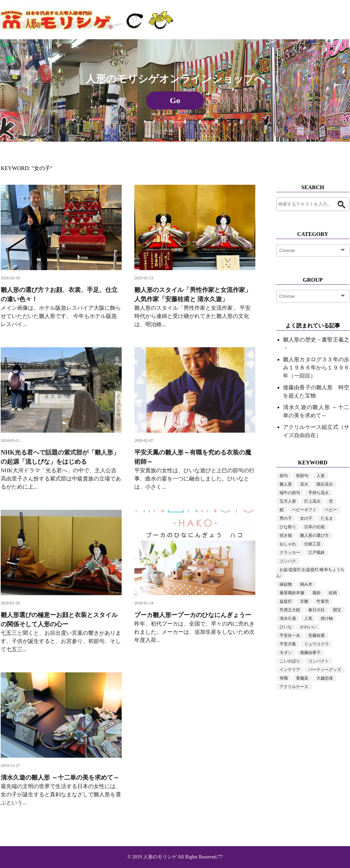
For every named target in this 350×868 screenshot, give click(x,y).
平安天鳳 (288, 644)
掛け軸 (327, 618)
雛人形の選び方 (314, 535)
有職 (284, 678)
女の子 (306, 518)
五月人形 (288, 501)
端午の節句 (290, 493)
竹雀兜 (323, 601)
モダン (286, 653)
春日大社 (317, 610)
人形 (321, 476)
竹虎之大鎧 (290, 610)
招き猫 (286, 535)
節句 (284, 476)
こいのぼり (290, 661)
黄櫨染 (302, 678)
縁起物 (286, 584)
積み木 (306, 584)
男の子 (286, 518)
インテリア (290, 670)
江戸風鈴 (317, 552)
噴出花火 (325, 484)
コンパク (288, 561)
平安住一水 (290, 635)
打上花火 (312, 501)
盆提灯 (286, 601)
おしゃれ (288, 544)
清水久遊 (288, 618)
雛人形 (286, 484)
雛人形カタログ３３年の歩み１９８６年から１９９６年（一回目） (316, 368)
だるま (327, 518)
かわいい (308, 627)
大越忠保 (325, 678)
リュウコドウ (317, 644)
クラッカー (290, 552)
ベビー (331, 510)
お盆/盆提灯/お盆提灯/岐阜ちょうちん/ (310, 573)
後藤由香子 (310, 653)
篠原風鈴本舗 (292, 593)
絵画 (333, 593)
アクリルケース (294, 687)
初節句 (302, 476)
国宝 (337, 610)
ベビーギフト (304, 510)
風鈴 (317, 593)
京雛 (304, 601)
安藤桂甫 (317, 635)
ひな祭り (288, 527)
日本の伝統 (314, 527)
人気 (308, 618)
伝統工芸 (312, 544)
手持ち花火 (319, 493)
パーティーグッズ (325, 670)
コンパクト (319, 661)
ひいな (286, 627)
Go (175, 100)
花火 (304, 484)
